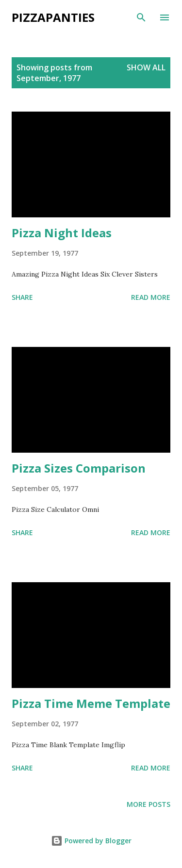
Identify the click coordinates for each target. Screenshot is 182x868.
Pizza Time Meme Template (91, 703)
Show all (146, 67)
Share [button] (22, 297)
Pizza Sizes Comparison (79, 468)
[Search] (141, 17)
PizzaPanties (53, 17)
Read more (151, 297)
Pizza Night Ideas (62, 233)
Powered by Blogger (91, 841)
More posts (149, 804)
